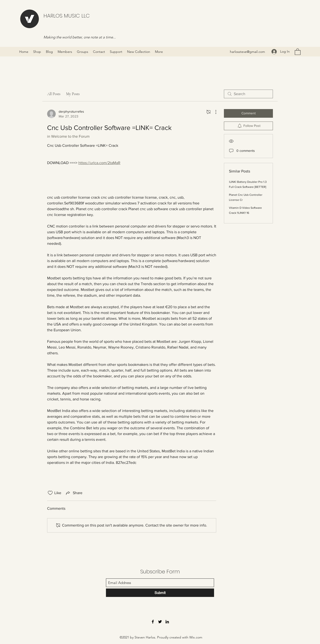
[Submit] (160, 593)
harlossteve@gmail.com (247, 52)
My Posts (73, 94)
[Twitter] (160, 622)
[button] (298, 52)
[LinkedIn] (167, 622)
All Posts (54, 94)
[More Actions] (213, 112)
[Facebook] (153, 622)
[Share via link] (74, 493)
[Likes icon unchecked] (50, 493)
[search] (248, 94)
